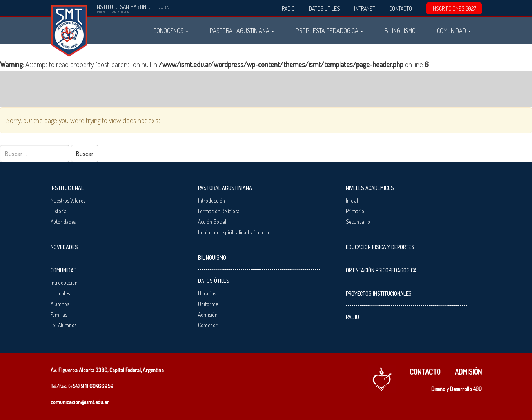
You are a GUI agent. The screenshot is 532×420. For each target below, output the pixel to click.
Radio (288, 8)
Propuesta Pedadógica (330, 30)
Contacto (401, 8)
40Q (478, 389)
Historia (59, 211)
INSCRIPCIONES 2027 (454, 8)
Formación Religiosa (219, 211)
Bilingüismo (400, 30)
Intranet (365, 8)
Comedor (208, 325)
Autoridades (63, 222)
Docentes (60, 293)
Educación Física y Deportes (380, 247)
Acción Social (212, 222)
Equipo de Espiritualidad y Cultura (233, 232)
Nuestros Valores (68, 200)
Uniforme (208, 304)
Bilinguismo (212, 258)
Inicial (352, 200)
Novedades (64, 247)
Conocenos (171, 30)
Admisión (208, 314)
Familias (59, 314)
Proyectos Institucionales (379, 294)
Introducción (64, 283)
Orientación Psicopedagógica (381, 270)
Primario (355, 211)
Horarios (207, 293)
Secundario (358, 222)
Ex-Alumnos (64, 325)
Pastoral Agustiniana (242, 30)
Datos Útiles (324, 8)
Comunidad (454, 30)
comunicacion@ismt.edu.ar (80, 402)
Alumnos (60, 304)
